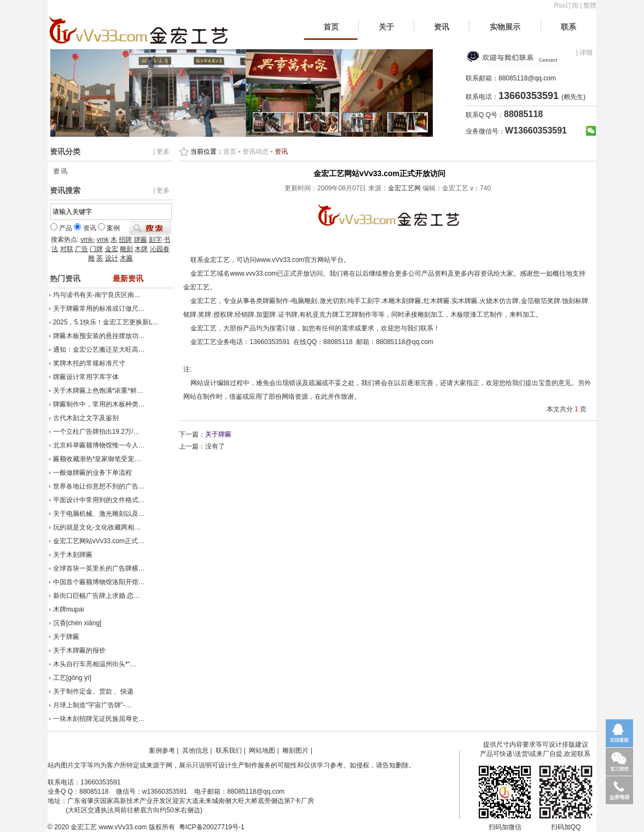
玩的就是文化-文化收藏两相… (97, 527)
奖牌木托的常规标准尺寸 (89, 363)
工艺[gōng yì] (72, 678)
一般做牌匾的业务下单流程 (92, 473)
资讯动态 (256, 152)
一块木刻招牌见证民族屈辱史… (99, 719)
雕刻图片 (295, 750)
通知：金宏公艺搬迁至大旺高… (99, 350)
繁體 (590, 5)
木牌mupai (69, 609)
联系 (568, 27)
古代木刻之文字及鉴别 (86, 418)
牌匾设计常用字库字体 (86, 377)
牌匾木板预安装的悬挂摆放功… (99, 336)
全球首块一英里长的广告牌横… (99, 568)
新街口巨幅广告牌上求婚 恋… (97, 596)
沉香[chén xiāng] (77, 623)
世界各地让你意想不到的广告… (99, 486)
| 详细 (584, 53)
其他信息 (195, 750)
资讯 (442, 27)
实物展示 (505, 27)
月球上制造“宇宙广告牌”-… (92, 705)
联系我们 (229, 750)
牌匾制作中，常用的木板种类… (99, 404)
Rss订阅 (566, 5)
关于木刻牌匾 (73, 555)
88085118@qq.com (527, 78)
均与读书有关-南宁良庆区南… (97, 295)
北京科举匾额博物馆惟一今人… (99, 445)
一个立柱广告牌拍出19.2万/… (97, 432)
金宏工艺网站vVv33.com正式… (99, 541)
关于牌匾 (66, 637)
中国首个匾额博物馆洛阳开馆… (99, 582)
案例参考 (162, 750)
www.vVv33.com (123, 827)
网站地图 (262, 750)
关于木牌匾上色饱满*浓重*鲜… (98, 391)
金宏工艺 (84, 827)
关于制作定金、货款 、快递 (93, 691)
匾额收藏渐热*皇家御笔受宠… (97, 459)
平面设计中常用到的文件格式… (99, 500)
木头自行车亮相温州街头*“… (95, 664)
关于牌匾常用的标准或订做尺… (99, 309)
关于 (386, 27)
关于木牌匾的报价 (79, 650)
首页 (331, 27)
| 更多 (161, 152)
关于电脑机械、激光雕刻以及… (99, 514)
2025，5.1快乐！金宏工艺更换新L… (106, 322)
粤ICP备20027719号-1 (212, 827)
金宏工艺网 (404, 188)
